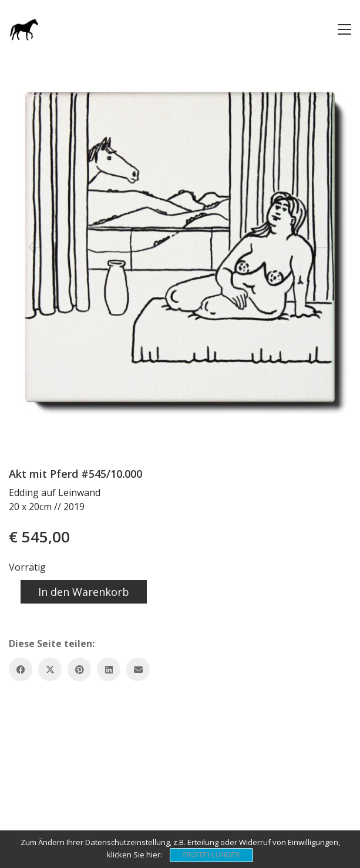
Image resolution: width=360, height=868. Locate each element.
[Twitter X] (50, 669)
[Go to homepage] (23, 29)
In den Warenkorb (84, 592)
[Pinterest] (79, 669)
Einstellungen (211, 855)
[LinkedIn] (109, 669)
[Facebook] (21, 669)
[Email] (138, 669)
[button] (344, 29)
